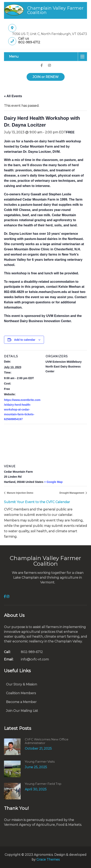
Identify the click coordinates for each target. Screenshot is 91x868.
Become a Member (21, 702)
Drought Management (72, 493)
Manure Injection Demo (20, 493)
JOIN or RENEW (46, 77)
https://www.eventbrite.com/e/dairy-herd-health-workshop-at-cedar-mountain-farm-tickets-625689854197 (22, 410)
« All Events (13, 96)
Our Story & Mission (21, 684)
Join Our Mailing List (22, 711)
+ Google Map (53, 482)
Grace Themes (48, 860)
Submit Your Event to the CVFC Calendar (37, 502)
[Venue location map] (45, 444)
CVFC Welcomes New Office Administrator (47, 741)
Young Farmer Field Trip (43, 784)
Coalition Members (21, 693)
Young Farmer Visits (40, 762)
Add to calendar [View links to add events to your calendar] (25, 340)
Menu (14, 56)
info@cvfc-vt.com (26, 659)
